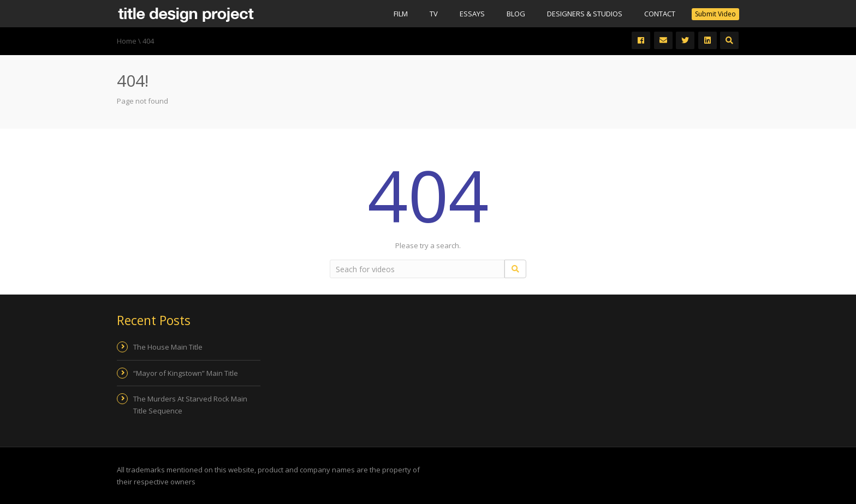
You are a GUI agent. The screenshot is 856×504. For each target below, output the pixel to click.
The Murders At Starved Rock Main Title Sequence (190, 405)
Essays (472, 14)
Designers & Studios (585, 14)
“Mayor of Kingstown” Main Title (186, 373)
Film (401, 14)
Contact (660, 14)
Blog (516, 14)
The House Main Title (168, 347)
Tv (434, 14)
